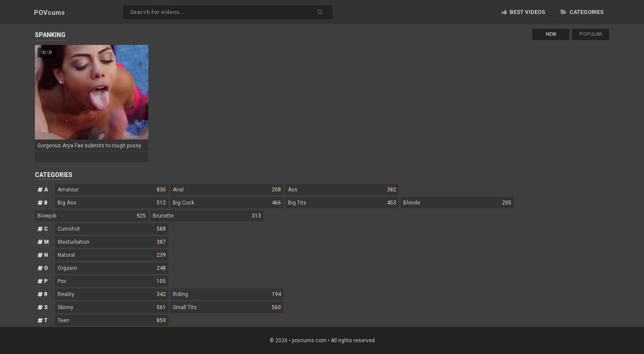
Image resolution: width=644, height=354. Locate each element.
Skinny (112, 307)
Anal (227, 190)
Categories (582, 12)
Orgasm (112, 268)
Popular (591, 34)
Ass (342, 190)
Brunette (207, 216)
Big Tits (342, 203)
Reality (112, 294)
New (551, 34)
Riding (227, 294)
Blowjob (92, 216)
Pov (112, 281)
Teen (112, 320)
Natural (112, 255)
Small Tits (227, 307)
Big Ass (112, 203)
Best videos (523, 12)
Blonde (457, 203)
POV (49, 13)
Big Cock (227, 203)
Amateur (112, 190)
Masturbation (112, 242)
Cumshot (112, 229)
